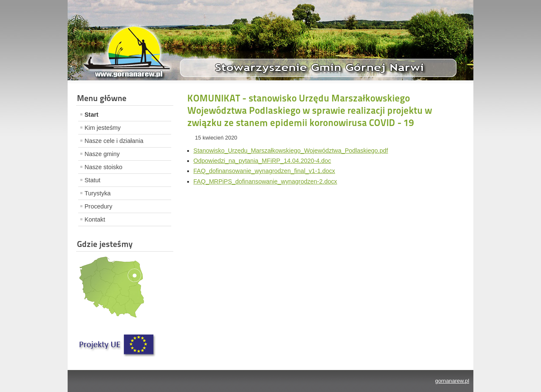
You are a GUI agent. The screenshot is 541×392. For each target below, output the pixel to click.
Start (92, 115)
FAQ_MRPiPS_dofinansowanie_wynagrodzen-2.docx (265, 181)
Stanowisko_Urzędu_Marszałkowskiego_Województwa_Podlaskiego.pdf (291, 151)
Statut (93, 180)
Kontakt (95, 219)
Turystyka (98, 193)
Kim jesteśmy (103, 128)
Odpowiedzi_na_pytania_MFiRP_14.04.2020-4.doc (262, 161)
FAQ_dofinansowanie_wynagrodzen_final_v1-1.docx (264, 171)
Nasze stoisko (104, 167)
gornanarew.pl (452, 381)
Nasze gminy (102, 154)
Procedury (98, 206)
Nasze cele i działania (114, 141)
